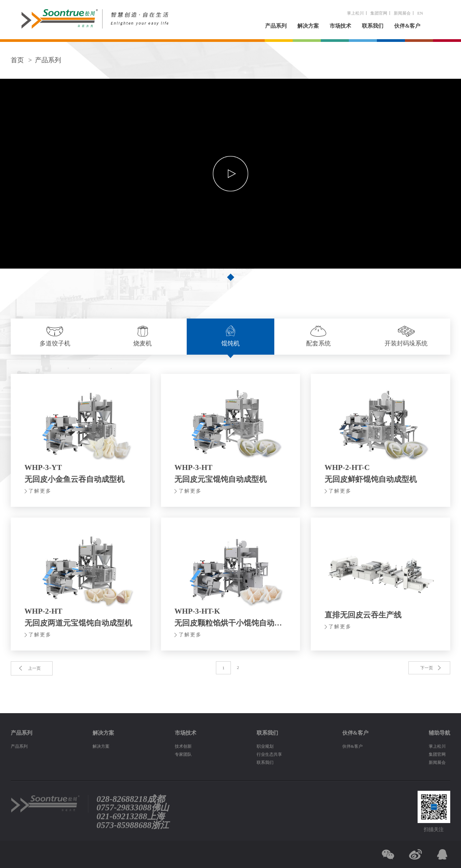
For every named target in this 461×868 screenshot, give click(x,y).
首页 (17, 60)
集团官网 (379, 13)
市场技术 (340, 26)
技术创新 (183, 746)
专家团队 (183, 754)
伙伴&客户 (407, 26)
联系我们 (373, 26)
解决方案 (308, 26)
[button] (230, 277)
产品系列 (276, 26)
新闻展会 (402, 13)
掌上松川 (355, 13)
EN (420, 13)
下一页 (427, 668)
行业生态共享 (269, 754)
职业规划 (265, 746)
